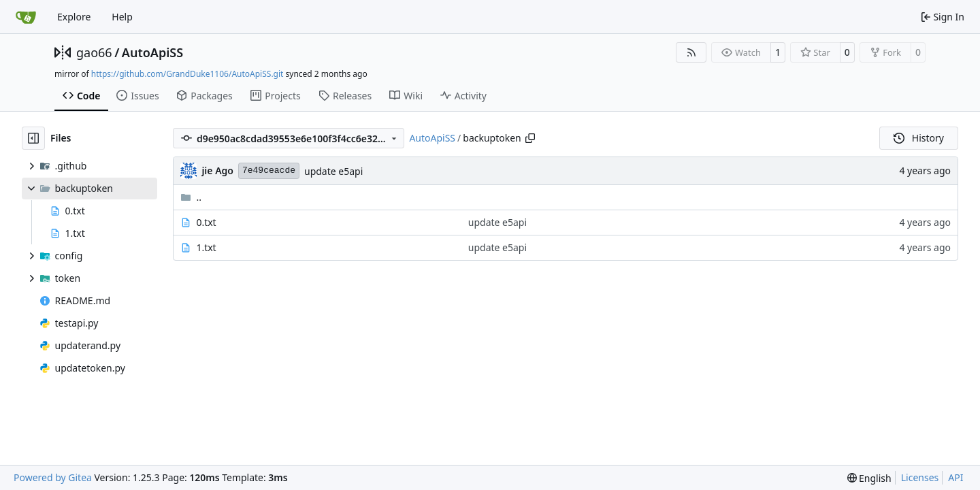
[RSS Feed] (691, 52)
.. (191, 197)
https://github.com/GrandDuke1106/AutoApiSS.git (187, 74)
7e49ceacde (269, 170)
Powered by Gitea (53, 477)
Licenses (920, 477)
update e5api (333, 171)
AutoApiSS (152, 52)
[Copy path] (530, 138)
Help (122, 17)
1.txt (206, 247)
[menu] (869, 478)
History (919, 138)
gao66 (94, 52)
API (955, 477)
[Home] (26, 17)
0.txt (206, 222)
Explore (74, 17)
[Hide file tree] (33, 138)
